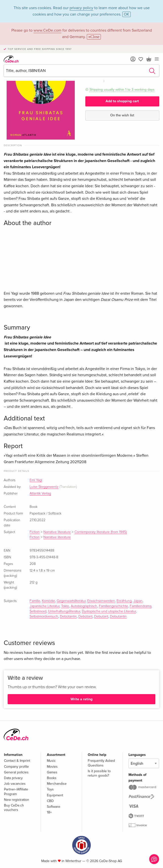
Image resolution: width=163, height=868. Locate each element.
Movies (52, 767)
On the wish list (122, 115)
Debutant (101, 617)
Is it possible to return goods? (99, 773)
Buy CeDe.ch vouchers (14, 808)
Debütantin (68, 617)
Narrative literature (57, 532)
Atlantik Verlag (40, 494)
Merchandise (57, 784)
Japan (138, 601)
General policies (16, 772)
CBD (50, 801)
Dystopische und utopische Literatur (109, 611)
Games (52, 772)
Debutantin (118, 617)
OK (127, 14)
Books (52, 778)
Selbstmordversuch (44, 617)
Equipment (55, 795)
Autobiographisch (84, 606)
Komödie (48, 601)
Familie (35, 601)
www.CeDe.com (47, 30)
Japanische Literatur (45, 606)
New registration (17, 800)
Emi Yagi (36, 480)
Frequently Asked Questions (101, 763)
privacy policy (81, 8)
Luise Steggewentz (44, 487)
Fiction (35, 532)
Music (51, 761)
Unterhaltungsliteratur (64, 611)
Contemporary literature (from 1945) (101, 532)
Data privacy (13, 778)
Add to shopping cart (122, 101)
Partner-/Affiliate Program (16, 792)
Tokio (65, 606)
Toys (50, 789)
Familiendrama (141, 606)
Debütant (85, 617)
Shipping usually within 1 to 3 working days (122, 90)
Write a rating (81, 699)
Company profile (16, 767)
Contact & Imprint (17, 761)
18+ (49, 812)
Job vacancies (15, 784)
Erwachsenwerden (101, 601)
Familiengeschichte (113, 606)
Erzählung (124, 601)
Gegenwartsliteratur (71, 601)
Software (54, 807)
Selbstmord (38, 611)
